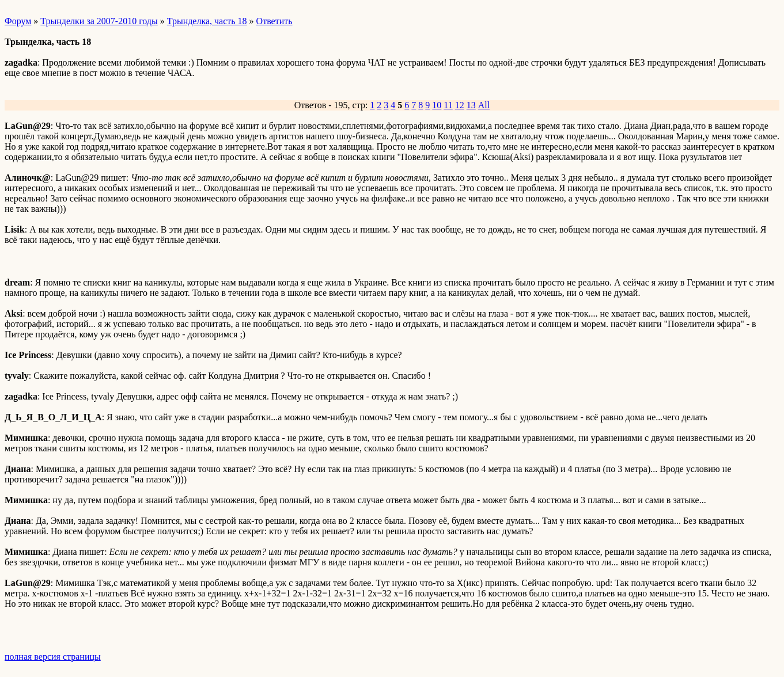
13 (471, 105)
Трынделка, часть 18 (207, 21)
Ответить (274, 21)
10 (437, 105)
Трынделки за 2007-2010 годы (99, 21)
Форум (18, 21)
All (484, 105)
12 (460, 105)
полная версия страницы (53, 657)
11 (448, 105)
